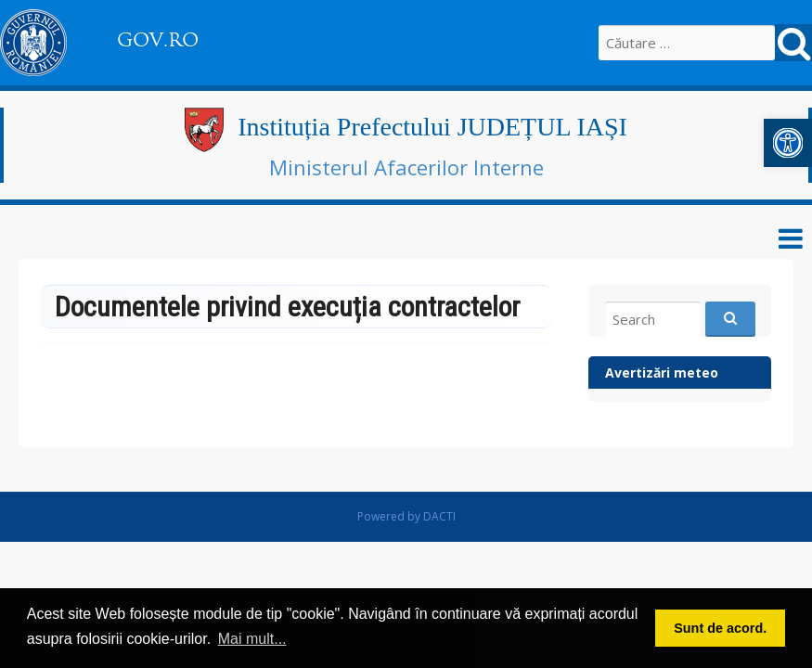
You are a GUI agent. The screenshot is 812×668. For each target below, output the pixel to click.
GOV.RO (158, 40)
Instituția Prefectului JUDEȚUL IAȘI (432, 127)
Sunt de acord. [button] (720, 628)
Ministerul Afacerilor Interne (406, 167)
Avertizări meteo (662, 373)
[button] (788, 143)
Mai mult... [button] (252, 639)
